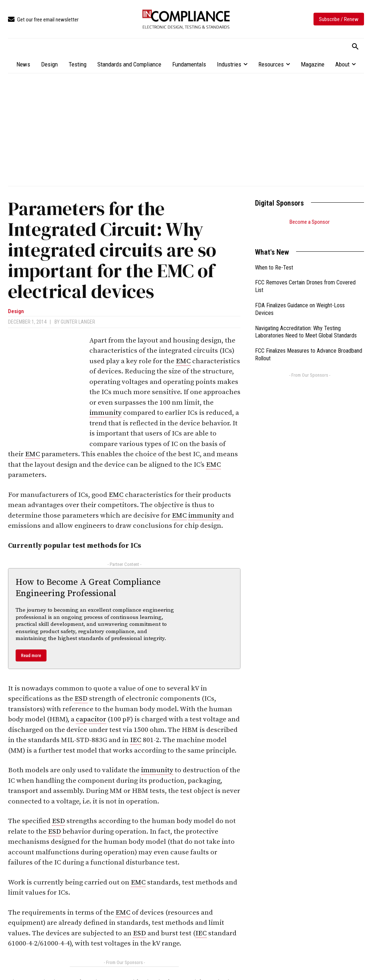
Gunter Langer (78, 322)
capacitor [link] (91, 719)
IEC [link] (136, 740)
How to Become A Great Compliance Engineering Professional (88, 588)
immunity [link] (106, 413)
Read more (31, 655)
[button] (355, 47)
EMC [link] (183, 361)
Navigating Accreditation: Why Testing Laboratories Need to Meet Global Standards (306, 323)
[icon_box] (43, 20)
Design (16, 311)
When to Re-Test (274, 258)
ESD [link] (81, 699)
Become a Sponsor (310, 222)
